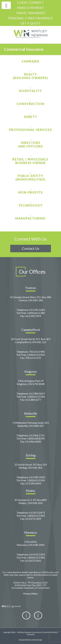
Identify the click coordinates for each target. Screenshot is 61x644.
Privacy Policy (30, 594)
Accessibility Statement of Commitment (31, 588)
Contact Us (30, 249)
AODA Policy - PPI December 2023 (30, 583)
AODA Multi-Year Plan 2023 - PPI (30, 585)
